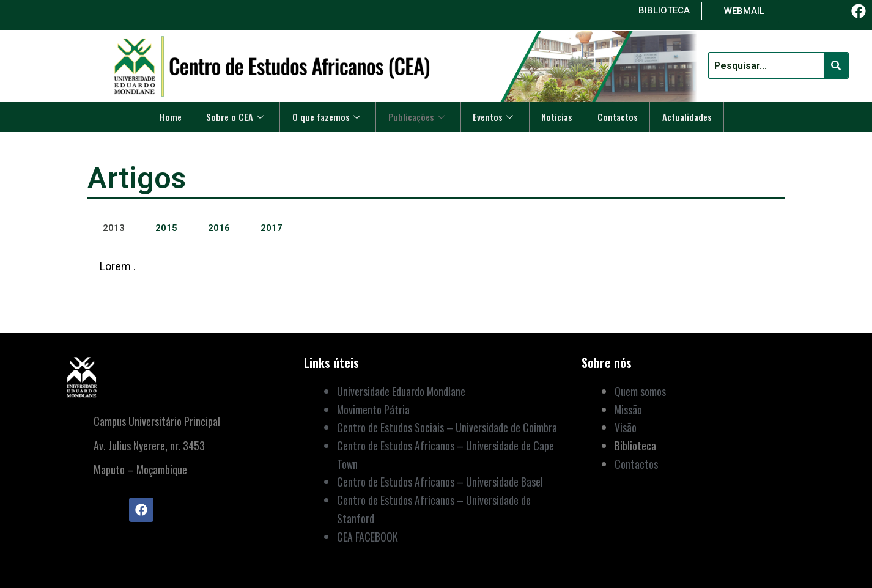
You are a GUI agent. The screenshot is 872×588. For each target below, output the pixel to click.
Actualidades (692, 117)
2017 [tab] (272, 228)
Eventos (494, 117)
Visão (626, 427)
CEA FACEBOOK (368, 537)
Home (165, 117)
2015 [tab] (166, 228)
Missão (629, 410)
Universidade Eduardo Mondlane (401, 391)
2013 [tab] (114, 228)
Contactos (621, 117)
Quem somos (640, 391)
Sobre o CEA (231, 117)
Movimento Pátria (374, 410)
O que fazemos (323, 117)
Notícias (560, 117)
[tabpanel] (436, 275)
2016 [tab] (219, 228)
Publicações (416, 117)
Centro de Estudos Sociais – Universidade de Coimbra (447, 427)
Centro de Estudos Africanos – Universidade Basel (440, 482)
